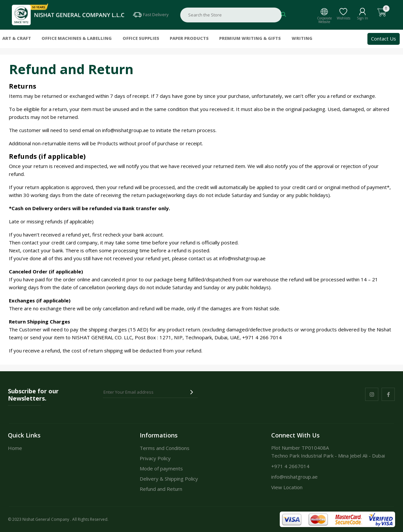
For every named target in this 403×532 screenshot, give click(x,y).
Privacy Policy (155, 458)
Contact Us (384, 39)
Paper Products (189, 39)
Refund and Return (161, 489)
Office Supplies (141, 39)
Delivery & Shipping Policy (169, 479)
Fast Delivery (150, 14)
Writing (302, 39)
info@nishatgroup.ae (125, 130)
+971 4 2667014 (290, 466)
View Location (287, 487)
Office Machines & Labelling (77, 39)
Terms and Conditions (165, 448)
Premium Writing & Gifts (250, 39)
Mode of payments (161, 468)
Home (15, 448)
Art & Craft (17, 39)
